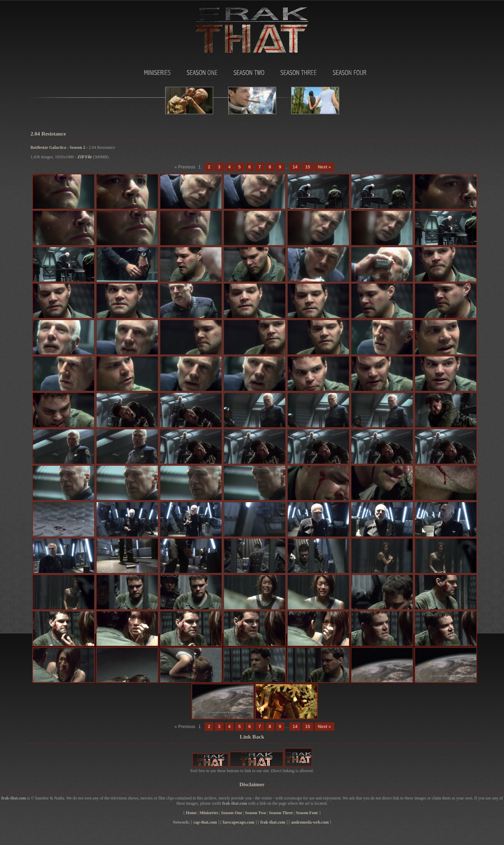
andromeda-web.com (310, 822)
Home (191, 813)
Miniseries (209, 813)
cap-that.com (205, 822)
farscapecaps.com (238, 822)
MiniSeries (136, 71)
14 (295, 167)
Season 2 (77, 147)
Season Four (349, 71)
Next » (324, 167)
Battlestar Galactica (48, 147)
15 (308, 167)
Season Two (248, 71)
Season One (199, 71)
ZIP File (85, 157)
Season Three (298, 71)
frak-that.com (273, 822)
